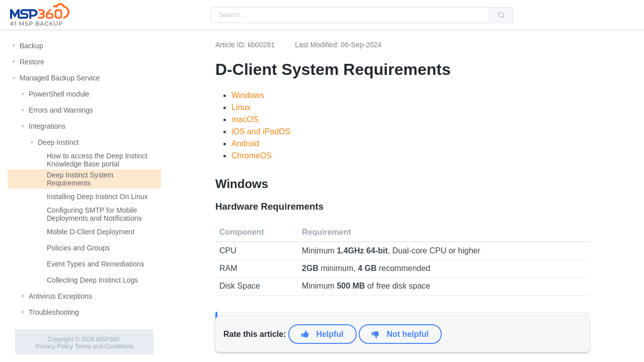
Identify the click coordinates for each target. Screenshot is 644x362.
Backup (31, 46)
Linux (241, 107)
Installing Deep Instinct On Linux (97, 197)
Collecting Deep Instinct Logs (92, 280)
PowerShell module (59, 94)
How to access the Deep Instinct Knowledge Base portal (97, 160)
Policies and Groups (78, 248)
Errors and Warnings (61, 110)
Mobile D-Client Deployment (91, 232)
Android (245, 144)
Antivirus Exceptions (60, 296)
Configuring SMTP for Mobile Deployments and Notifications (94, 214)
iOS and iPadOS (261, 131)
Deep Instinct (58, 142)
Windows (248, 95)
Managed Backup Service (60, 78)
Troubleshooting (54, 312)
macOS (245, 119)
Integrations (47, 126)
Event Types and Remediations (96, 264)
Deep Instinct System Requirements (80, 179)
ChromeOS (252, 156)
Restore (32, 62)
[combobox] (350, 15)
